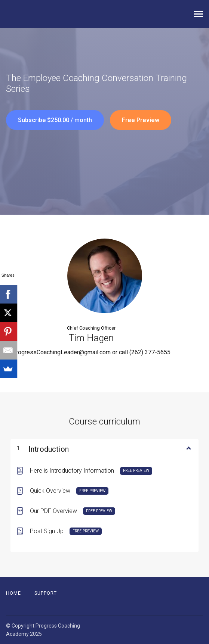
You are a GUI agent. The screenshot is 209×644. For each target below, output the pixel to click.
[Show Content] (188, 448)
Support (46, 593)
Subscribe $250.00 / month (55, 120)
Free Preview (141, 120)
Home (13, 593)
